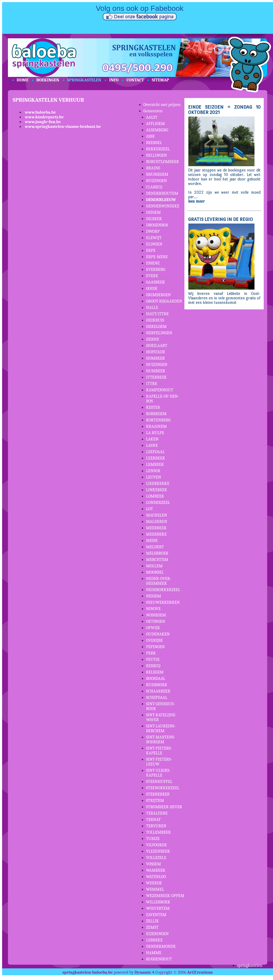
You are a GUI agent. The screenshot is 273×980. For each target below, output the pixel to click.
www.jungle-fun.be (43, 122)
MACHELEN (156, 515)
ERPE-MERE (157, 257)
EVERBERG (156, 270)
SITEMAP (160, 80)
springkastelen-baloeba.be (88, 972)
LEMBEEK (155, 465)
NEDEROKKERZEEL (163, 590)
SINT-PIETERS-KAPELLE (159, 751)
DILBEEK (154, 219)
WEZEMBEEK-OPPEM (165, 896)
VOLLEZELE (156, 858)
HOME (22, 80)
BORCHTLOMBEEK (163, 162)
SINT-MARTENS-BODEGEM (161, 740)
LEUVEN (154, 477)
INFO (114, 80)
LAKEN (152, 439)
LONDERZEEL (158, 503)
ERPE (151, 250)
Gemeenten (153, 111)
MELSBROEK (157, 553)
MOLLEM (154, 566)
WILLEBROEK (158, 902)
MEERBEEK (156, 528)
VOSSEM (153, 864)
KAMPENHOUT (160, 390)
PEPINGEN (155, 647)
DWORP (153, 231)
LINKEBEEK (157, 490)
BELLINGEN (156, 155)
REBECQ (153, 666)
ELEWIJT (154, 238)
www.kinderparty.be (44, 117)
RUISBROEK (157, 685)
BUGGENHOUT (159, 959)
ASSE (150, 136)
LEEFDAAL (155, 452)
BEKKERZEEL (158, 149)
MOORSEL (155, 572)
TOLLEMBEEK (158, 832)
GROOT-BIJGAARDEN (164, 301)
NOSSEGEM (156, 615)
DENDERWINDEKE (163, 206)
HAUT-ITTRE (157, 314)
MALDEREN (157, 522)
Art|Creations (200, 972)
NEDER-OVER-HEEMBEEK (159, 581)
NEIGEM (154, 596)
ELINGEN (154, 244)
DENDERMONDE (161, 946)
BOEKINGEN (48, 80)
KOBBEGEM (156, 414)
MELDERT (155, 547)
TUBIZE (153, 839)
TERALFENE (157, 813)
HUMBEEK (156, 371)
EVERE (152, 276)
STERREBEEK (158, 794)
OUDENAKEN (158, 634)
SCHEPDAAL (157, 698)
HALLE (152, 308)
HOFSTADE (156, 352)
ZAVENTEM (156, 915)
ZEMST (152, 927)
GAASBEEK (156, 282)
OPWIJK (153, 628)
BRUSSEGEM (157, 174)
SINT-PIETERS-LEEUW (159, 762)
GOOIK (152, 289)
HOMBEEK (156, 358)
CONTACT (135, 80)
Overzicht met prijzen (162, 105)
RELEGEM (155, 672)
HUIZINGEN (157, 365)
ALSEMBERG (157, 130)
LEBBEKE (154, 940)
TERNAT (153, 820)
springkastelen (250, 965)
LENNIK (153, 471)
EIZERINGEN (157, 934)
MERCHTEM (157, 560)
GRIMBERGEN (158, 295)
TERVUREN (156, 826)
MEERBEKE (156, 534)
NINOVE (153, 609)
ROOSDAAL (156, 679)
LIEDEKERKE (158, 484)
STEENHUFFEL (159, 782)
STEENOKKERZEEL (163, 788)
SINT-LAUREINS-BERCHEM (161, 728)
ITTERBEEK (156, 377)
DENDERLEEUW (161, 200)
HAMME (154, 953)
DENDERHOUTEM (162, 193)
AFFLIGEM (155, 124)
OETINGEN (156, 621)
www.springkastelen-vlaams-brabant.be (63, 127)
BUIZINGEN (156, 181)
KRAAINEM (156, 426)
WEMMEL (155, 889)
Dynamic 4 (144, 972)
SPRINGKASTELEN (84, 80)
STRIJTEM (155, 801)
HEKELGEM (156, 327)
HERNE (153, 339)
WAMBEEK (156, 870)
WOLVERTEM (158, 908)
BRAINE (153, 168)
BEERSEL (154, 143)
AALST (152, 117)
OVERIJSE (154, 640)
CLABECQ (154, 187)
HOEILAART (157, 346)
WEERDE (154, 883)
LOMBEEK (155, 496)
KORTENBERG (158, 420)
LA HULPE (155, 433)
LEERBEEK (156, 458)
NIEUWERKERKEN (163, 602)
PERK (151, 653)
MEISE (152, 541)
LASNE (152, 445)
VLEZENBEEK (158, 851)
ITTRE (152, 384)
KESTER (153, 407)
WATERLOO (156, 877)
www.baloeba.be (40, 112)
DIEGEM (153, 212)
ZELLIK (152, 921)
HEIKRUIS (155, 320)
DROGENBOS (157, 225)
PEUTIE (153, 659)
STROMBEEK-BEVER (164, 807)
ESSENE (153, 263)
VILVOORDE (156, 845)
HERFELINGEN (159, 333)
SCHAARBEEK (158, 691)
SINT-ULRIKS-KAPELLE (158, 773)
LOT (149, 509)
